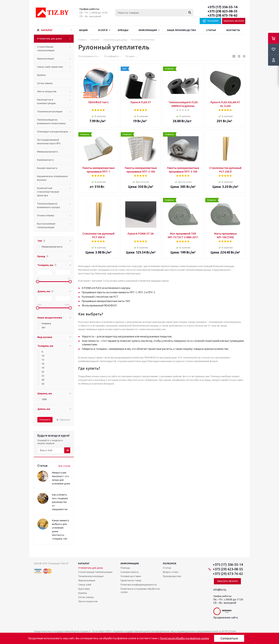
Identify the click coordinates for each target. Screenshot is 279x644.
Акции (83, 30)
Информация (148, 30)
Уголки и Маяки (46, 215)
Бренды (123, 30)
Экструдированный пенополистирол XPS (49, 142)
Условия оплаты (130, 572)
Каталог (47, 30)
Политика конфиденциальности (139, 585)
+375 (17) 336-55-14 (222, 7)
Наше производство (182, 30)
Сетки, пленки (45, 83)
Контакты (233, 30)
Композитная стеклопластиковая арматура (48, 192)
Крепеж (41, 75)
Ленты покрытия (47, 91)
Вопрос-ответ (171, 572)
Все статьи (64, 466)
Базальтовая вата (47, 168)
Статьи (211, 30)
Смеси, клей (85, 585)
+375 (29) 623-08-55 (222, 11)
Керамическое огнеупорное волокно (52, 178)
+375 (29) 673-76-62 (222, 15)
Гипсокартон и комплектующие (46, 101)
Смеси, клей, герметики (50, 67)
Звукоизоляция (45, 59)
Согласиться (229, 638)
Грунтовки (84, 589)
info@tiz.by (220, 590)
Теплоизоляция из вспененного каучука (49, 205)
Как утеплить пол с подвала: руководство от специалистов (60, 502)
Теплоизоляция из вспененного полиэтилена (51, 121)
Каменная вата (45, 160)
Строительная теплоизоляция (46, 49)
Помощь (125, 568)
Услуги (103, 30)
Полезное (170, 563)
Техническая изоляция (50, 111)
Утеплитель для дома (49, 38)
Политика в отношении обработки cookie (140, 590)
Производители (172, 576)
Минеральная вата (47, 152)
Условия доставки (131, 576)
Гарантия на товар (131, 580)
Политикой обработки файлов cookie (184, 638)
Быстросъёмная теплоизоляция (46, 225)
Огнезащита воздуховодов (53, 131)
